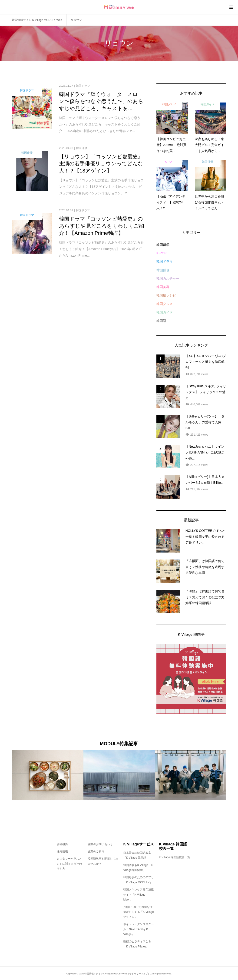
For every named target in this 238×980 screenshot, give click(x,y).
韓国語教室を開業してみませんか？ (103, 861)
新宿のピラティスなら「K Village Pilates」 (137, 944)
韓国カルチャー (168, 278)
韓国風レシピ (166, 295)
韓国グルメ (165, 304)
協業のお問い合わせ (100, 844)
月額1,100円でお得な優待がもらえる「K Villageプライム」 (138, 912)
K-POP (162, 253)
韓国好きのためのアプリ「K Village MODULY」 (139, 880)
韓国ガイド (165, 312)
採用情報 (62, 851)
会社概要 (62, 844)
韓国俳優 (163, 270)
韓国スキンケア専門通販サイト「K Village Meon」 (139, 895)
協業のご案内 (96, 851)
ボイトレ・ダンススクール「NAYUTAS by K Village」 (139, 929)
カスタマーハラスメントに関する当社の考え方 (69, 864)
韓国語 (161, 321)
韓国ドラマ (165, 262)
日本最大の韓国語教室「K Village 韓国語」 (137, 855)
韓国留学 (163, 245)
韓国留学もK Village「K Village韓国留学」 (138, 868)
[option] (48, 775)
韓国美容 (163, 287)
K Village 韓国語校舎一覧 (175, 857)
